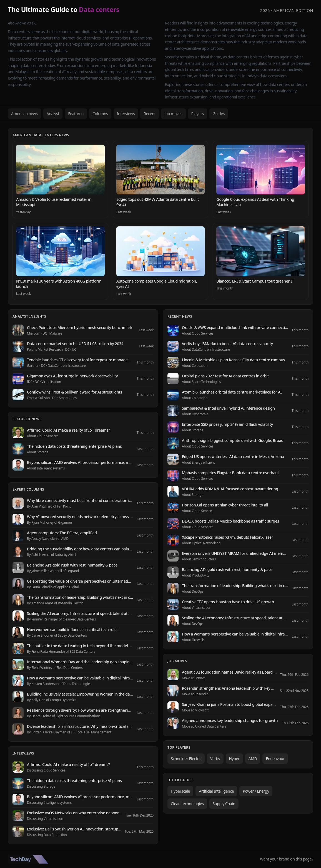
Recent (150, 114)
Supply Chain (224, 804)
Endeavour (275, 759)
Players (198, 114)
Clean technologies (187, 804)
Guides (219, 114)
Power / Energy (256, 791)
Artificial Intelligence (216, 791)
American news (24, 114)
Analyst (53, 114)
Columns (100, 114)
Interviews (126, 114)
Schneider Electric (186, 759)
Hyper (234, 759)
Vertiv (215, 759)
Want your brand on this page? (287, 859)
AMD (253, 759)
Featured (76, 114)
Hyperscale (180, 791)
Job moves (173, 114)
